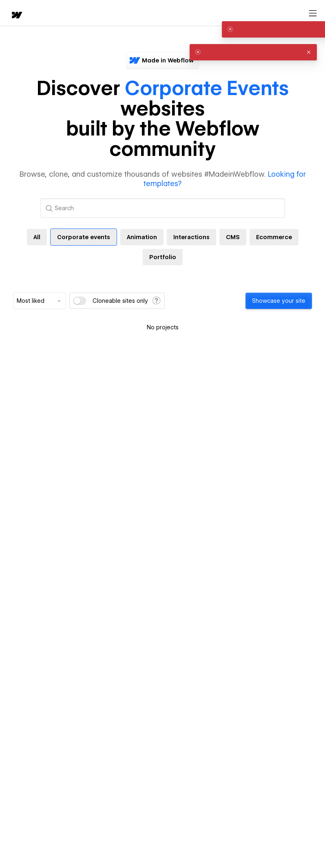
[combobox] (40, 301)
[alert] (253, 29)
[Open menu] (313, 13)
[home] (16, 16)
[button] (309, 29)
